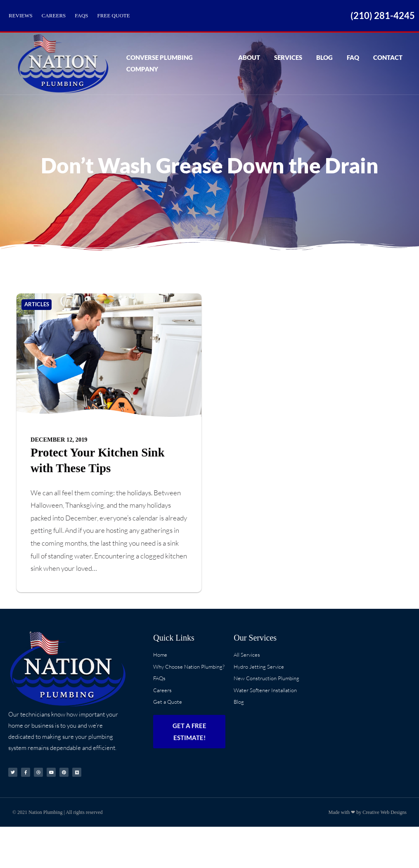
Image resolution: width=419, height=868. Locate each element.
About (249, 63)
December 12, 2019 (59, 440)
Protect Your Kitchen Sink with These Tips (97, 460)
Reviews (21, 15)
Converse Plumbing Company (174, 63)
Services (288, 63)
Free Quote (114, 15)
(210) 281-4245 (383, 15)
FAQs (81, 15)
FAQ (353, 63)
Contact (388, 63)
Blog (324, 63)
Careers (54, 15)
